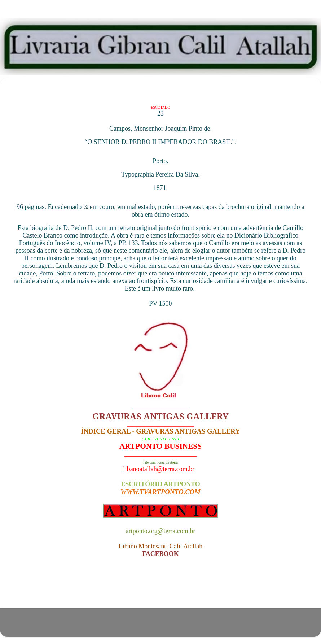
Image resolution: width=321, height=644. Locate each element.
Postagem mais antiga (275, 589)
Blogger (203, 626)
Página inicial (162, 589)
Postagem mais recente (48, 589)
